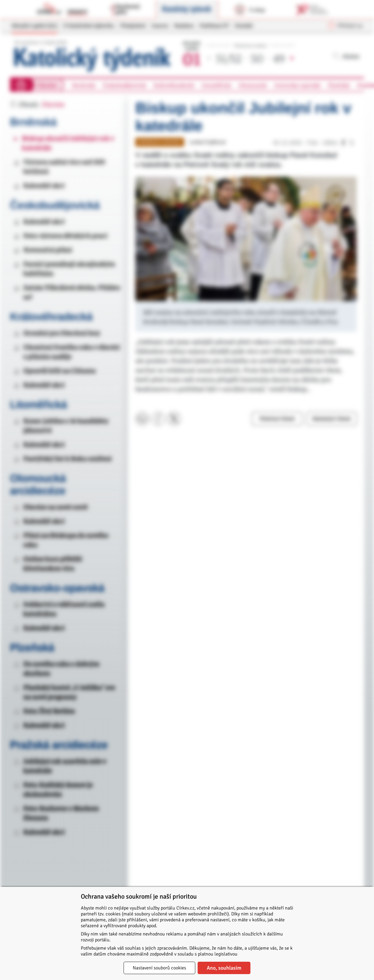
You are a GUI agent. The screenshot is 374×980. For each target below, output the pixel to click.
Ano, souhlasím (224, 968)
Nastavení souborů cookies (159, 968)
